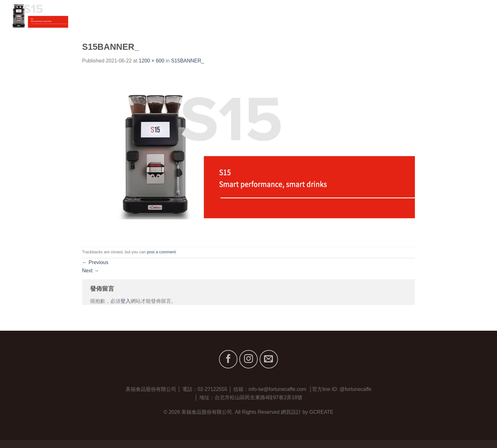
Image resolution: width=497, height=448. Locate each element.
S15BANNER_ (188, 61)
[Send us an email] (269, 359)
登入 (126, 301)
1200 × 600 (152, 61)
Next (90, 271)
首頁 (359, 16)
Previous (95, 262)
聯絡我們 (482, 16)
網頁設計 (291, 412)
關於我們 (382, 16)
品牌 (409, 16)
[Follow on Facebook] (228, 359)
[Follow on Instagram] (248, 359)
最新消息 (453, 16)
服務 (429, 16)
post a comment (161, 252)
